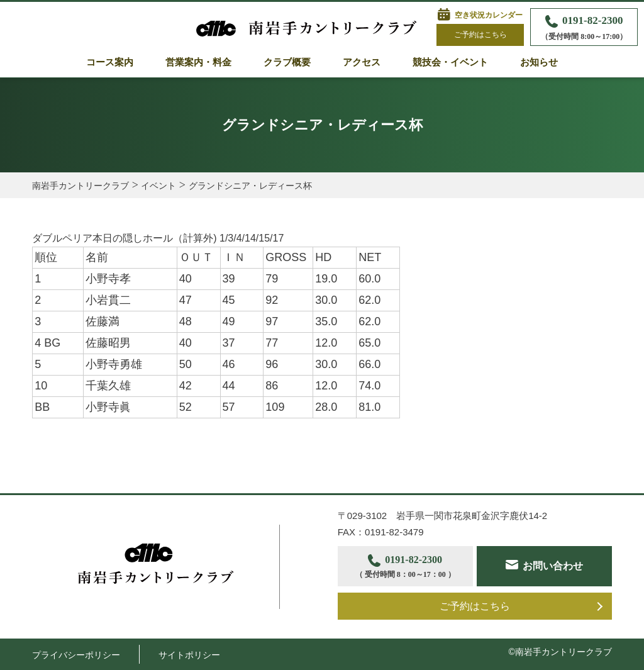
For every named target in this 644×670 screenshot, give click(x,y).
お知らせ (539, 62)
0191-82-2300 (584, 29)
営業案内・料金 (198, 62)
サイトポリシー (189, 655)
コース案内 (110, 62)
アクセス (362, 62)
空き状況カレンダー (489, 15)
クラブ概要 (287, 62)
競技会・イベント (450, 62)
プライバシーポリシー (76, 655)
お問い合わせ (553, 566)
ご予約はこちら (480, 35)
